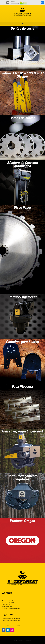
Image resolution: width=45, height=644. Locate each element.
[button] (22, 23)
